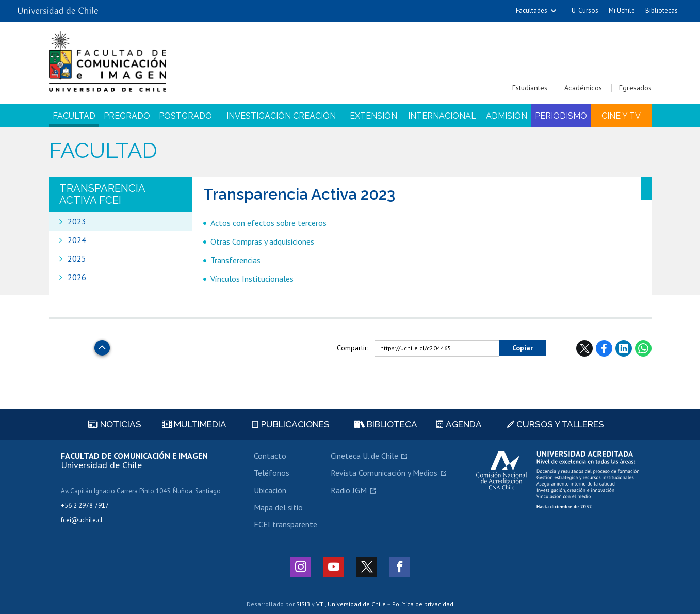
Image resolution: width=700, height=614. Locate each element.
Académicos (583, 88)
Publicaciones (291, 424)
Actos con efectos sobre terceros (268, 223)
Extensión (373, 116)
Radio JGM (349, 490)
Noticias (115, 424)
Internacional (442, 116)
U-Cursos (585, 11)
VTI (321, 604)
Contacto (270, 456)
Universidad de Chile (357, 604)
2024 (77, 240)
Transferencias (235, 260)
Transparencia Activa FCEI (102, 194)
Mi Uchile (622, 11)
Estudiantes (530, 88)
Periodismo (561, 116)
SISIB (303, 604)
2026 (77, 277)
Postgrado (185, 116)
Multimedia (194, 424)
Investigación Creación (281, 116)
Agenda (459, 424)
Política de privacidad (423, 604)
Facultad (74, 116)
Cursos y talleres (556, 424)
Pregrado (127, 116)
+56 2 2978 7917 (85, 505)
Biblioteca (386, 424)
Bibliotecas (662, 11)
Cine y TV (621, 116)
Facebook (604, 348)
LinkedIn (624, 348)
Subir (102, 345)
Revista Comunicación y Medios (384, 473)
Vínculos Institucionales (252, 279)
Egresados (635, 88)
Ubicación (270, 490)
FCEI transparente (286, 524)
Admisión (507, 116)
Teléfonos (272, 473)
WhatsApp (643, 348)
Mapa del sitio (278, 507)
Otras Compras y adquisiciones (262, 241)
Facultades (532, 11)
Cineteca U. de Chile (364, 456)
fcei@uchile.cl (82, 520)
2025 (77, 258)
